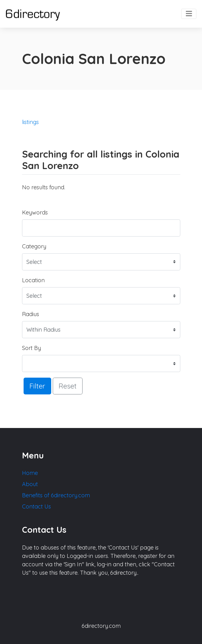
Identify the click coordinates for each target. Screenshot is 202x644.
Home (30, 473)
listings (30, 122)
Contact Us (36, 506)
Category (34, 246)
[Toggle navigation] (189, 14)
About (30, 484)
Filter (37, 386)
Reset (68, 386)
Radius (31, 314)
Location (33, 280)
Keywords (35, 212)
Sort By (31, 348)
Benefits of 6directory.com (56, 495)
